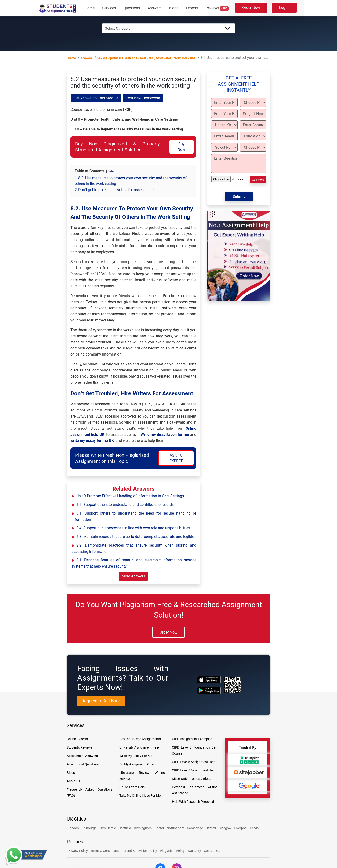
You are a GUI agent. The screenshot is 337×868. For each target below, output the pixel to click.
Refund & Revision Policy (139, 851)
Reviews (217, 8)
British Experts (77, 739)
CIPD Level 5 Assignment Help (194, 762)
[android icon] (209, 690)
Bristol (159, 828)
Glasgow (225, 828)
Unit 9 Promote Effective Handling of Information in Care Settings (130, 496)
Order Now (251, 8)
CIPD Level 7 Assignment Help (194, 770)
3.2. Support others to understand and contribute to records (125, 505)
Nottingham (175, 828)
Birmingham (143, 828)
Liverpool (241, 828)
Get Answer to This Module (96, 98)
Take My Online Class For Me (140, 796)
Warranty (194, 851)
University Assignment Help (139, 747)
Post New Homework (143, 98)
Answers (154, 8)
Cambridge (195, 828)
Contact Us (212, 851)
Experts (192, 8)
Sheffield (125, 828)
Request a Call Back (101, 701)
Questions (132, 8)
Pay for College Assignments (140, 739)
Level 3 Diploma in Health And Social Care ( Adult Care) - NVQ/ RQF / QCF (147, 58)
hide (111, 171)
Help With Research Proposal (193, 802)
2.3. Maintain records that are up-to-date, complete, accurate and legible (135, 537)
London (73, 828)
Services (109, 8)
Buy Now (181, 147)
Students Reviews (80, 747)
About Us (73, 781)
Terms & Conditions (105, 851)
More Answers (133, 576)
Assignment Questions (83, 764)
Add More (258, 180)
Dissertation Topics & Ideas (192, 779)
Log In (284, 8)
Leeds (254, 828)
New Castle (108, 828)
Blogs (174, 8)
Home (90, 8)
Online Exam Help (132, 787)
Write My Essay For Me (136, 756)
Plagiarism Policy (172, 851)
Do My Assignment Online (138, 764)
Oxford (211, 828)
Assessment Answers (82, 756)
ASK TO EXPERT (176, 458)
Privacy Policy (78, 851)
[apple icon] (209, 679)
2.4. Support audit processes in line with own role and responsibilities (133, 528)
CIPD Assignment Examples (192, 739)
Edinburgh (89, 828)
